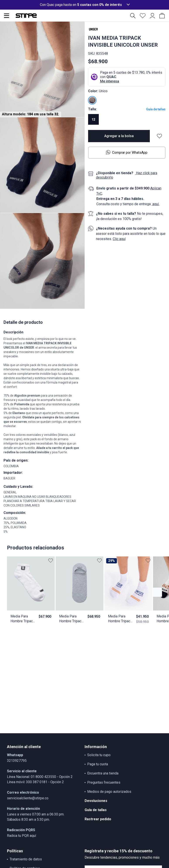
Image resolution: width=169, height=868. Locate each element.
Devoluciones (96, 801)
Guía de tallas (156, 109)
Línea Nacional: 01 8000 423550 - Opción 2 (40, 777)
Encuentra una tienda (103, 773)
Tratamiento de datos (26, 859)
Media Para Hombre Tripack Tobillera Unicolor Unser (22, 619)
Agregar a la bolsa (119, 136)
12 (93, 119)
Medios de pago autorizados (109, 792)
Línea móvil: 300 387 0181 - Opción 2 (35, 782)
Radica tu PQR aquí (21, 836)
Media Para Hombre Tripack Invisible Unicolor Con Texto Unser (71, 619)
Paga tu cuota (98, 764)
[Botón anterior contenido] (157, 592)
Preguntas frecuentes (104, 782)
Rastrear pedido (98, 819)
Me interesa (110, 81)
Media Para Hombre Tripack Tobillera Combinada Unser (120, 619)
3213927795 (17, 761)
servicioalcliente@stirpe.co (28, 798)
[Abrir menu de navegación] (7, 16)
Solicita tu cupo (99, 755)
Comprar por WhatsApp (127, 152)
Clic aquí (119, 239)
